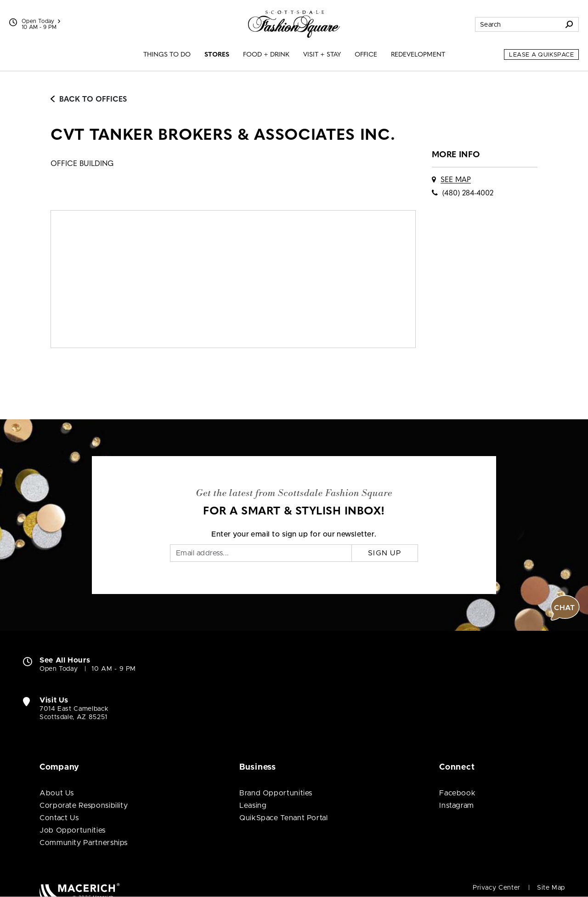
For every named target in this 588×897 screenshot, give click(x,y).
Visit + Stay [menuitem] (322, 55)
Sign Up (385, 553)
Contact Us (59, 818)
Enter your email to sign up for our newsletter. (294, 534)
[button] (565, 608)
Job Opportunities (73, 830)
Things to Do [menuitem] (167, 55)
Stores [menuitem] (217, 55)
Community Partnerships (84, 843)
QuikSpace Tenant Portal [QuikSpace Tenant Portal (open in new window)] (284, 818)
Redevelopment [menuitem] (418, 55)
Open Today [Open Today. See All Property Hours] (59, 669)
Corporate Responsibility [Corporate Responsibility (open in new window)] (84, 806)
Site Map (551, 888)
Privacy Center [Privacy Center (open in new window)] (497, 888)
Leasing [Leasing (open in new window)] (253, 806)
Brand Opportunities (276, 793)
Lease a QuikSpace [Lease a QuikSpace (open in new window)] (541, 55)
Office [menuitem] (366, 55)
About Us (57, 793)
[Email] (261, 553)
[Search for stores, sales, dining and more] (518, 24)
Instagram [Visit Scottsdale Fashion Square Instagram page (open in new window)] (457, 806)
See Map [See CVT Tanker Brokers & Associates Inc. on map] (456, 180)
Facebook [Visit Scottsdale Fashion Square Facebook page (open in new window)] (457, 793)
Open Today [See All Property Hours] (41, 21)
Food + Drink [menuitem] (266, 55)
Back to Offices (89, 100)
